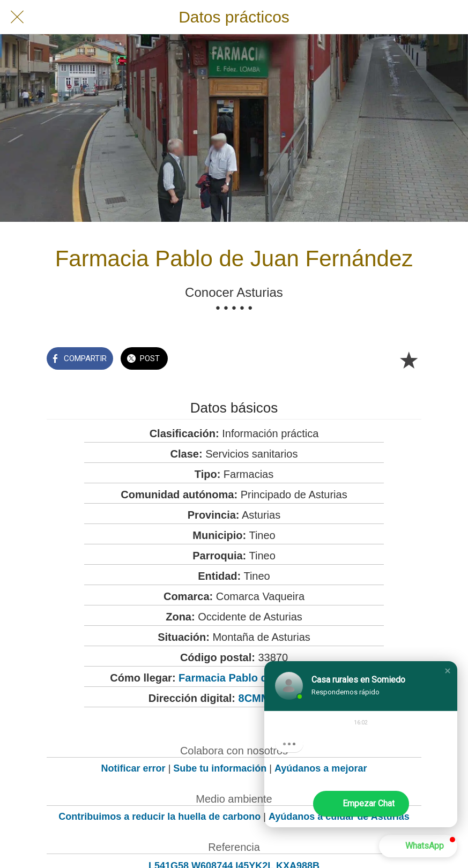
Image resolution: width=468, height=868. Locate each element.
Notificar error (133, 768)
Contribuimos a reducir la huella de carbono (159, 817)
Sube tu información (220, 768)
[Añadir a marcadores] (408, 360)
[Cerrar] (17, 17)
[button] (448, 671)
